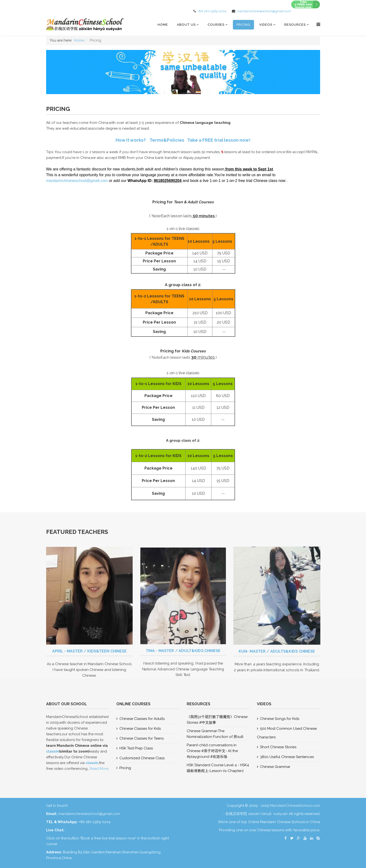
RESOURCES (295, 25)
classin (53, 751)
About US (186, 25)
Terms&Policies (167, 140)
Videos (266, 25)
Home (163, 25)
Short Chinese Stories (278, 747)
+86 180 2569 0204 (212, 11)
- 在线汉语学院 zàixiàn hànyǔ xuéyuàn (256, 814)
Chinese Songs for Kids (280, 719)
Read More (99, 769)
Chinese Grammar (275, 767)
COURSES (216, 25)
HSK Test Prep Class (136, 748)
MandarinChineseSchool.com (295, 806)
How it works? (131, 140)
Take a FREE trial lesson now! (219, 140)
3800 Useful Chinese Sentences (287, 757)
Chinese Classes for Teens (142, 738)
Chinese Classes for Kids (140, 729)
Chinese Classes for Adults (142, 719)
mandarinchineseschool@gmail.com (264, 11)
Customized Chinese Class (142, 758)
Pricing (243, 25)
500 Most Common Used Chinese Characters (287, 733)
